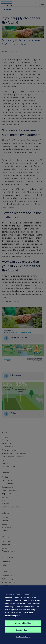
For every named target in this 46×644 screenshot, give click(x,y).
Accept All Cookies (23, 626)
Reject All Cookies (23, 633)
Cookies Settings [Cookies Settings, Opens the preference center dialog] (23, 639)
